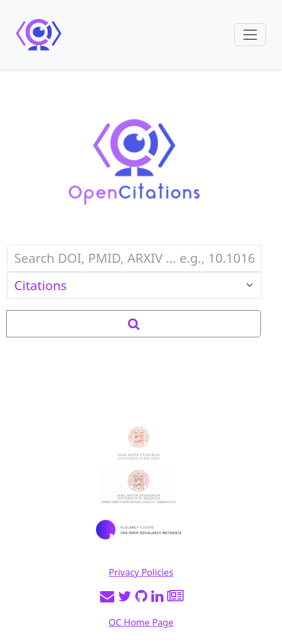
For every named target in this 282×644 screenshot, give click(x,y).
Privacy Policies (141, 572)
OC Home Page (141, 622)
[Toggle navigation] (250, 35)
